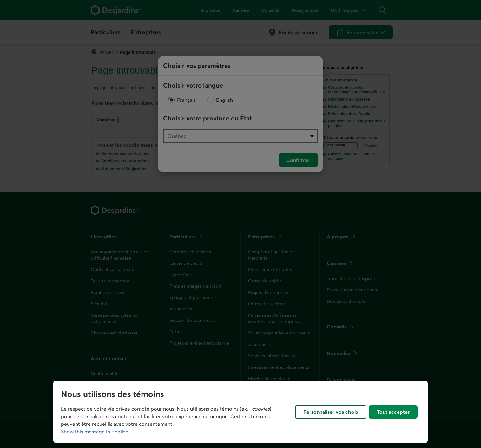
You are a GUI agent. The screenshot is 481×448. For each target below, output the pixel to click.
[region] (240, 412)
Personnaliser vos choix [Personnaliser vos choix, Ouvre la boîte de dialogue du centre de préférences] (331, 412)
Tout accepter (393, 412)
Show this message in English (95, 432)
